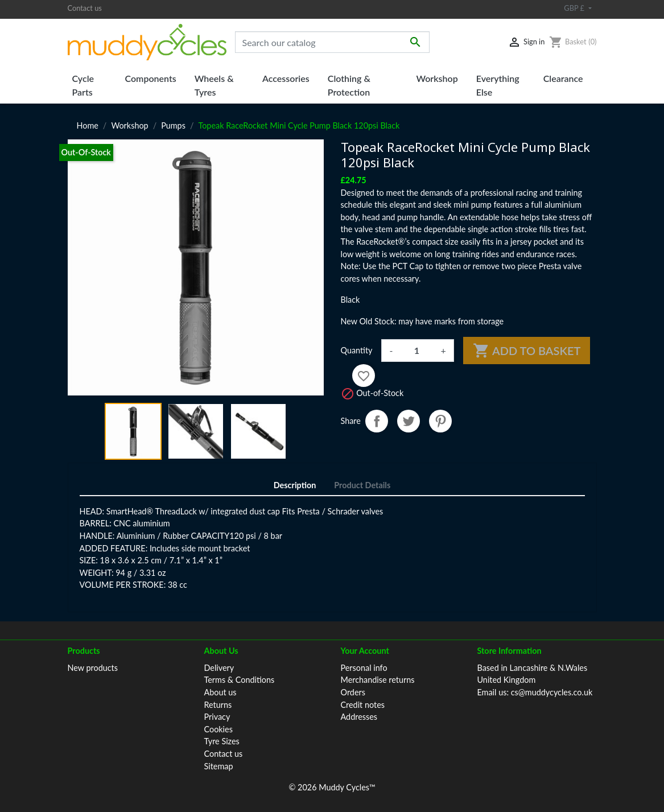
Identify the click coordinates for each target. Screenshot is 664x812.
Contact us (85, 8)
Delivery (219, 668)
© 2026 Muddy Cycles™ (332, 787)
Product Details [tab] (362, 485)
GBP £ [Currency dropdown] (575, 8)
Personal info (364, 668)
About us (220, 692)
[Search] (332, 42)
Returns (218, 705)
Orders (353, 692)
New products (93, 668)
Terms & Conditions (240, 680)
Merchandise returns (378, 680)
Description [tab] (295, 485)
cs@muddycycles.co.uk (552, 692)
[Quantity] (416, 351)
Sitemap (219, 766)
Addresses (359, 717)
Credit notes (363, 705)
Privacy (217, 717)
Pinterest (440, 421)
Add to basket (527, 351)
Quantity (357, 350)
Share (377, 421)
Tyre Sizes (222, 741)
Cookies (218, 729)
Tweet (409, 421)
